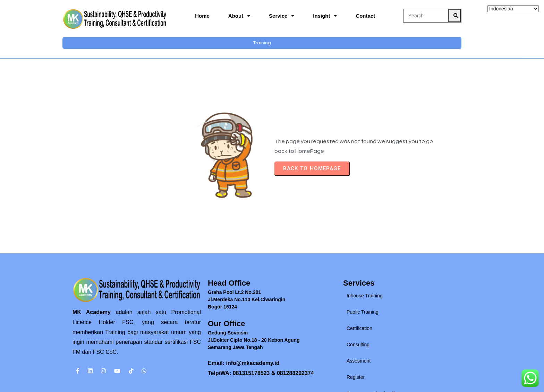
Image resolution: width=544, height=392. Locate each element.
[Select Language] (513, 9)
